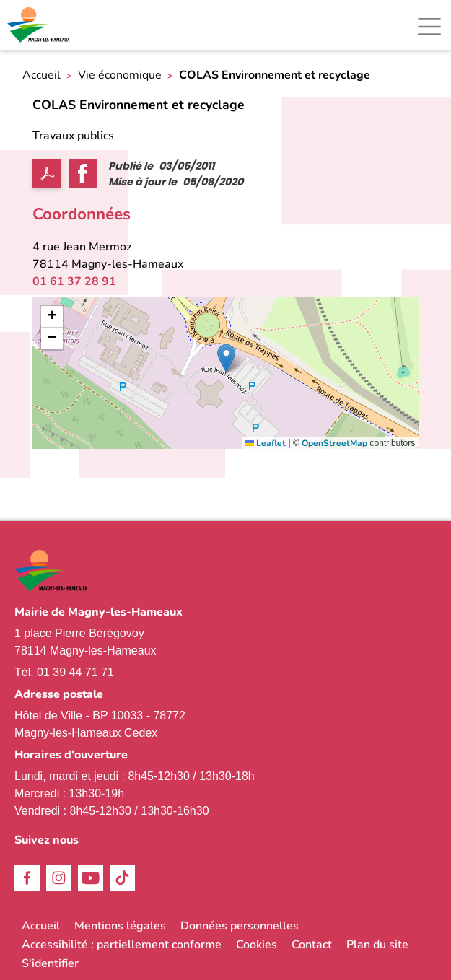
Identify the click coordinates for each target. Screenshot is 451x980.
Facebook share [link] (83, 173)
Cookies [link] (257, 945)
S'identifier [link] (50, 963)
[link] (40, 25)
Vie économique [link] (120, 75)
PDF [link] (47, 173)
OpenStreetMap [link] (334, 443)
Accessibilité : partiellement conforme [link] (122, 945)
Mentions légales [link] (120, 926)
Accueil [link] (41, 75)
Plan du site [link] (377, 945)
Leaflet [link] (266, 443)
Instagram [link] (59, 878)
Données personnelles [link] (240, 926)
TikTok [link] (122, 878)
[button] (226, 358)
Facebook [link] (27, 878)
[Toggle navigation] (429, 27)
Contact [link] (312, 945)
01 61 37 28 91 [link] (74, 281)
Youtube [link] (91, 878)
